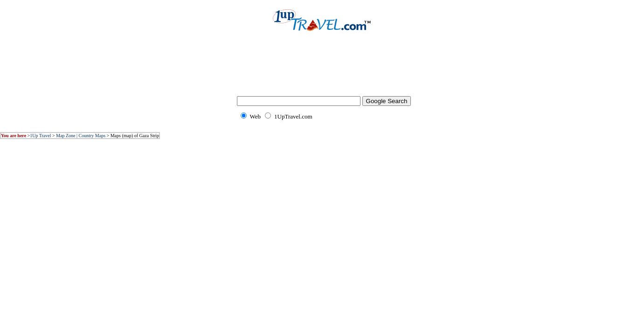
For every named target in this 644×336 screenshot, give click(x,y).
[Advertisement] (322, 70)
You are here (14, 136)
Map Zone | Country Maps (81, 136)
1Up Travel (40, 136)
